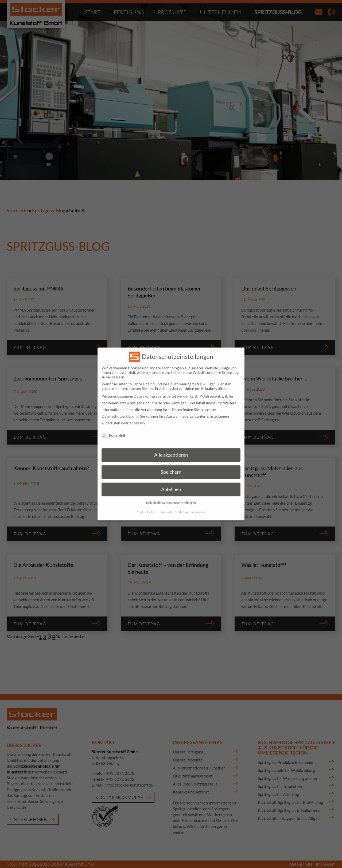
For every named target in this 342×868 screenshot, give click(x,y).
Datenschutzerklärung (120, 410)
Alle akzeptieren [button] (171, 448)
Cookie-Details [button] (147, 505)
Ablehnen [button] (171, 483)
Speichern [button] (171, 466)
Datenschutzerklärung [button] (174, 505)
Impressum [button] (198, 505)
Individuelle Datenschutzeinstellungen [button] (171, 496)
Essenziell (113, 429)
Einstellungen (218, 410)
